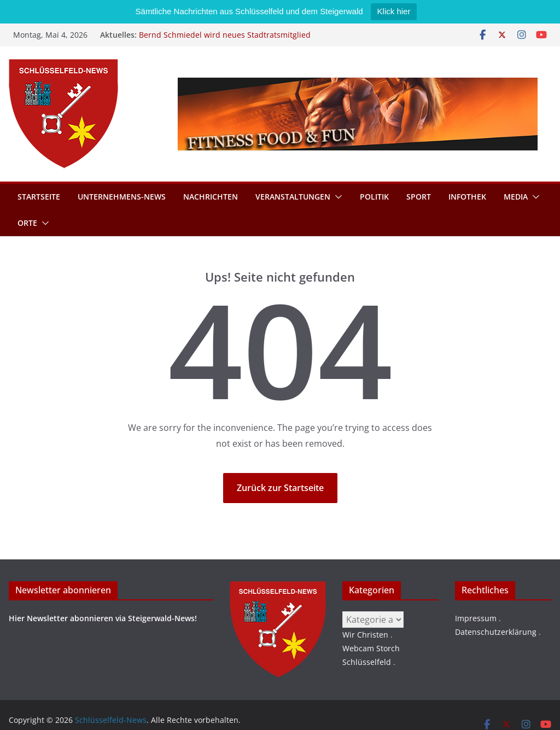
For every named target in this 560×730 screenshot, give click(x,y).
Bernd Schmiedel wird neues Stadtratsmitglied (225, 35)
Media (516, 197)
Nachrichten (211, 197)
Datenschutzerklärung (496, 632)
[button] (336, 197)
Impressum (476, 618)
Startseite (39, 197)
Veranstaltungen (293, 197)
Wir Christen (365, 635)
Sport (419, 197)
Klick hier (394, 11)
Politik (374, 197)
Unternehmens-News (122, 197)
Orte (27, 223)
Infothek (467, 197)
